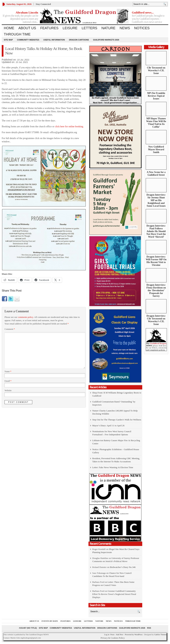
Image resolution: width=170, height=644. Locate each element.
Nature (109, 28)
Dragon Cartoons (79, 40)
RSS (149, 628)
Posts (112, 634)
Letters (90, 28)
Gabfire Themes (160, 634)
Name (8, 371)
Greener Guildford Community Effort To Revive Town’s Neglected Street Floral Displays (114, 594)
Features (49, 28)
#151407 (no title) (28, 628)
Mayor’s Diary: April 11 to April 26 (108, 425)
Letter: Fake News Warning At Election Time (113, 467)
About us (27, 28)
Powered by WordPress (134, 634)
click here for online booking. (69, 126)
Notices (142, 28)
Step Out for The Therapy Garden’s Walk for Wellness (117, 420)
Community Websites (28, 40)
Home (9, 28)
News (125, 28)
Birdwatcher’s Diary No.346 (123, 567)
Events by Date (50, 621)
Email (8, 381)
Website (8, 390)
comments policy (25, 317)
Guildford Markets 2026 (106, 40)
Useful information (54, 40)
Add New (120, 634)
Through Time (17, 34)
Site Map (8, 40)
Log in (107, 634)
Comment (10, 329)
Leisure (70, 28)
